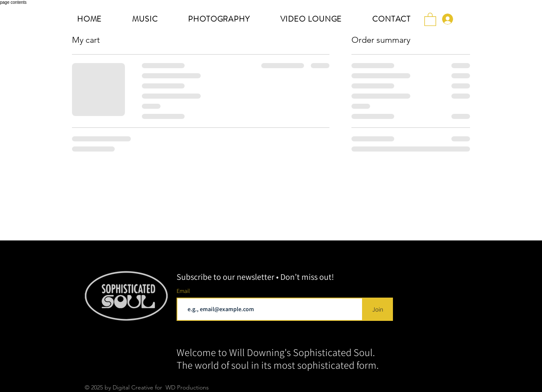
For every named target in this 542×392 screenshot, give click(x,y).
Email (184, 291)
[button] (430, 19)
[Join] (377, 309)
